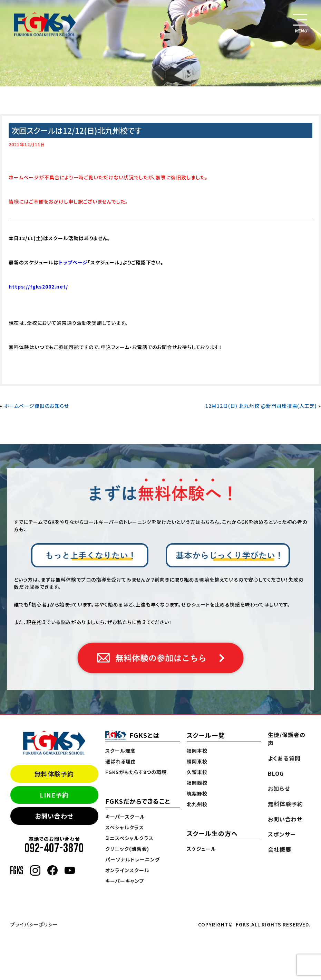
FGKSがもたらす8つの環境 (136, 772)
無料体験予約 (54, 774)
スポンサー (282, 834)
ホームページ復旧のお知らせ (37, 406)
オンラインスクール (127, 870)
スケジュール (201, 849)
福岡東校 (197, 761)
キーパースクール (125, 817)
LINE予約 (54, 795)
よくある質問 (284, 758)
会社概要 (280, 849)
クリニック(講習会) (127, 849)
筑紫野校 (197, 793)
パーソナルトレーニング (133, 859)
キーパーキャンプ (125, 881)
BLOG (276, 773)
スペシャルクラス (125, 827)
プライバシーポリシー (34, 924)
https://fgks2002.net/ (38, 286)
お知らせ (279, 789)
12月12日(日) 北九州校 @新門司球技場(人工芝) (261, 406)
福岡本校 (197, 751)
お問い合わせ (54, 816)
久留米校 (197, 772)
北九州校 (197, 804)
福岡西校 (197, 783)
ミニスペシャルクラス (129, 838)
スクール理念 (120, 751)
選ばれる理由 (121, 761)
